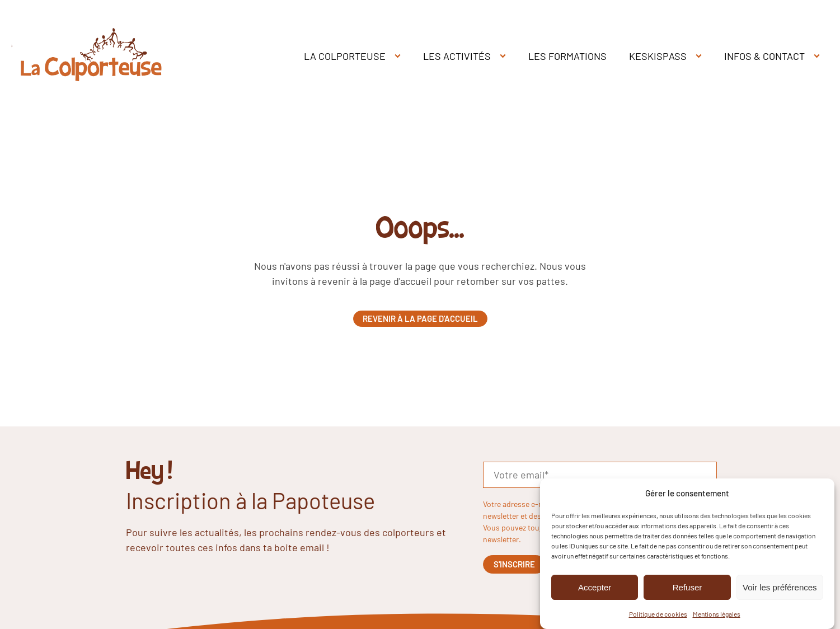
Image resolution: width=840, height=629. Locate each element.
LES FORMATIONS (567, 56)
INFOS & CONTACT (764, 56)
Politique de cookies (658, 614)
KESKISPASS (658, 56)
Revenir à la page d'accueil (420, 318)
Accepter (595, 587)
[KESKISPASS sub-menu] (701, 56)
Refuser (688, 587)
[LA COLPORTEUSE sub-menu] (400, 56)
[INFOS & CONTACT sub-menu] (819, 56)
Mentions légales (717, 614)
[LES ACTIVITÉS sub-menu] (505, 56)
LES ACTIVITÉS (457, 56)
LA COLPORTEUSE (345, 56)
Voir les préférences (780, 587)
